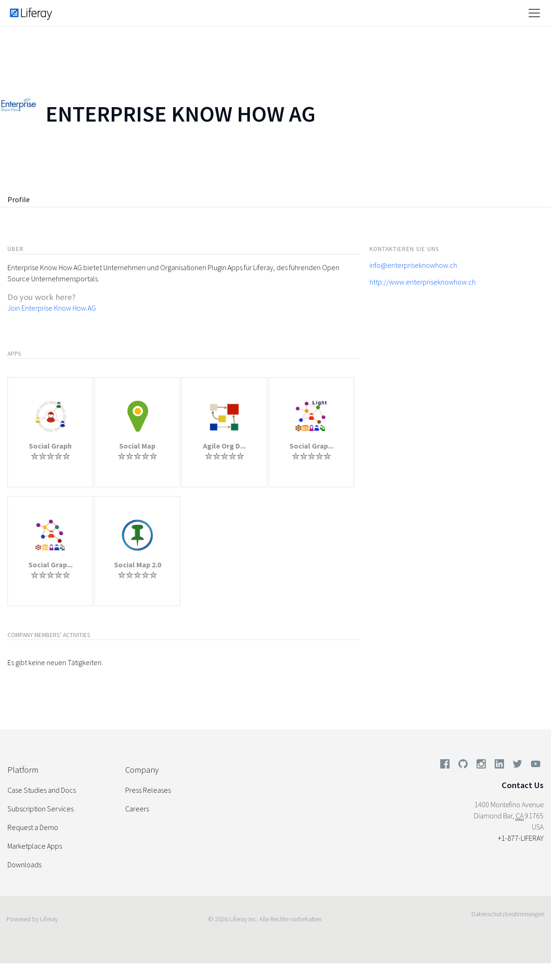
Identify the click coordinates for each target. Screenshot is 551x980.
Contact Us (523, 785)
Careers (137, 809)
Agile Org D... (224, 446)
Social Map (137, 446)
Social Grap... (312, 446)
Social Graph (50, 446)
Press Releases (148, 790)
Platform (23, 770)
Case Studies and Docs (42, 790)
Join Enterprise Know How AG (52, 308)
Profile (19, 199)
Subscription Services (40, 809)
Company (142, 770)
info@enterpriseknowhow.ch (413, 265)
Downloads (24, 864)
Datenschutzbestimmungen (508, 914)
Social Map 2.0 (138, 565)
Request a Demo (33, 827)
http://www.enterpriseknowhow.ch (423, 282)
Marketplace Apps (35, 846)
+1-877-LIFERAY (521, 838)
